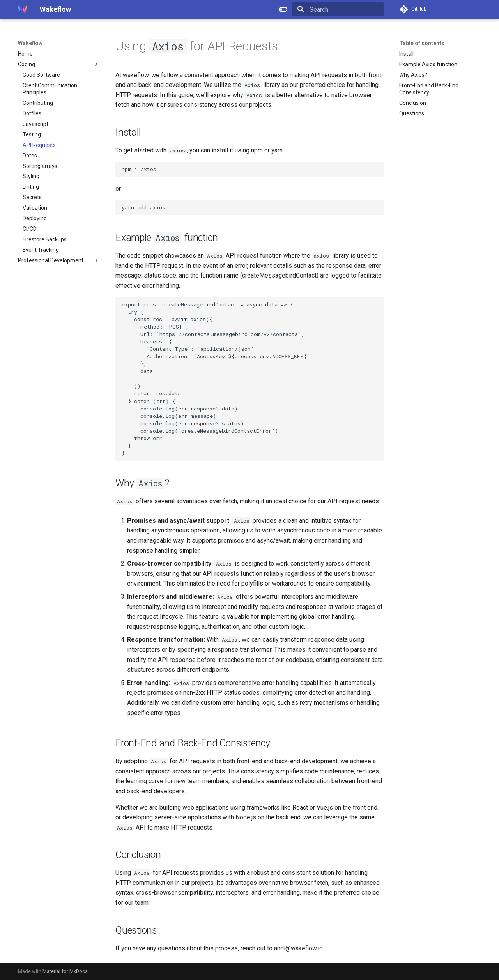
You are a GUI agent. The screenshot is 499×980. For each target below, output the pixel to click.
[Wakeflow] (23, 9)
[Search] (338, 9)
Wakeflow (30, 43)
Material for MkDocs (65, 971)
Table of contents (422, 43)
